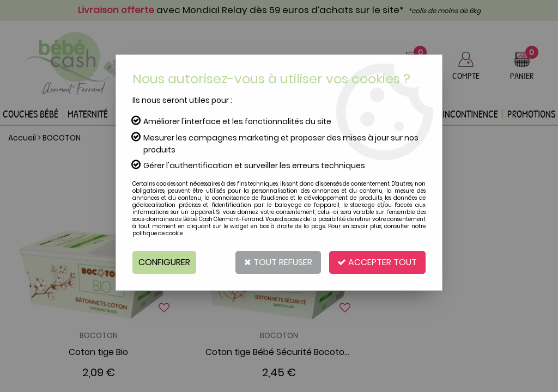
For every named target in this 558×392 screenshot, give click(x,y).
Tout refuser (278, 262)
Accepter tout (377, 262)
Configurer (164, 262)
